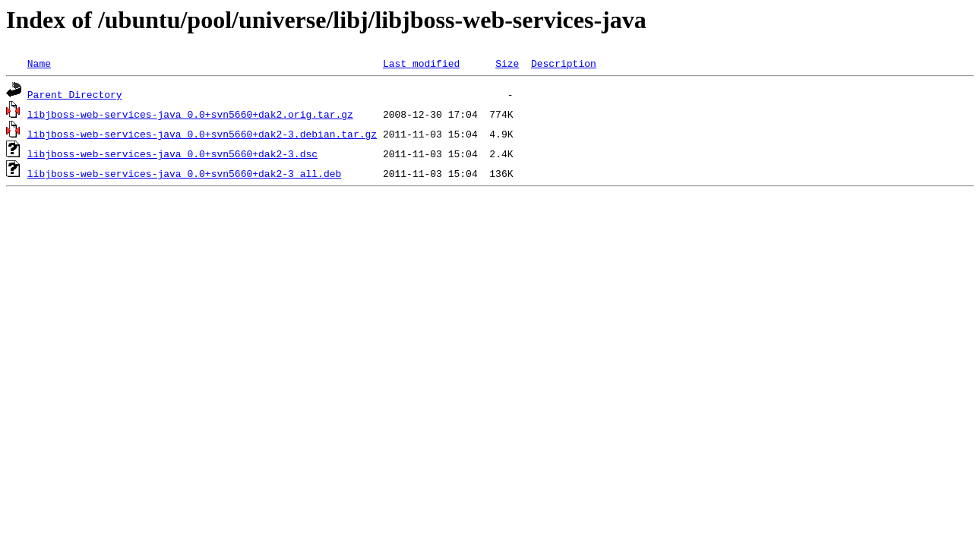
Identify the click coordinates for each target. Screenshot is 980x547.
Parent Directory (75, 94)
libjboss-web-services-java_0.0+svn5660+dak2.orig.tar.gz (190, 114)
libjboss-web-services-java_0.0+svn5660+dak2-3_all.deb (184, 173)
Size (507, 63)
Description (564, 63)
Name (39, 63)
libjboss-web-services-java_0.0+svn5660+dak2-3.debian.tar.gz (202, 134)
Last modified (421, 63)
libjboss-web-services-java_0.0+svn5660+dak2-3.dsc (172, 153)
